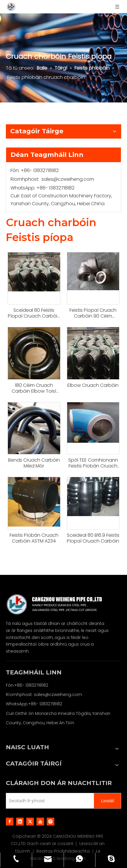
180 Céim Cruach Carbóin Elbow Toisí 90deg (34, 388)
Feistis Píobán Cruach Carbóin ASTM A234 (34, 538)
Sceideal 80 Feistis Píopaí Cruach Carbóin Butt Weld (34, 313)
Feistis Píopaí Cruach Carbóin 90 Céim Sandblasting (93, 313)
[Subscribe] (107, 801)
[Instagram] (51, 821)
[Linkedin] (20, 821)
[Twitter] (30, 821)
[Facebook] (10, 821)
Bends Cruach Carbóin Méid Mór (34, 463)
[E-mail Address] (49, 801)
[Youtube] (40, 821)
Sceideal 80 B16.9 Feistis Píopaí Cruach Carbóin (93, 538)
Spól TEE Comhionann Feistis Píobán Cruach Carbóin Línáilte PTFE (93, 463)
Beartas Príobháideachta (64, 851)
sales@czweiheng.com (68, 179)
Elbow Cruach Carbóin (93, 385)
